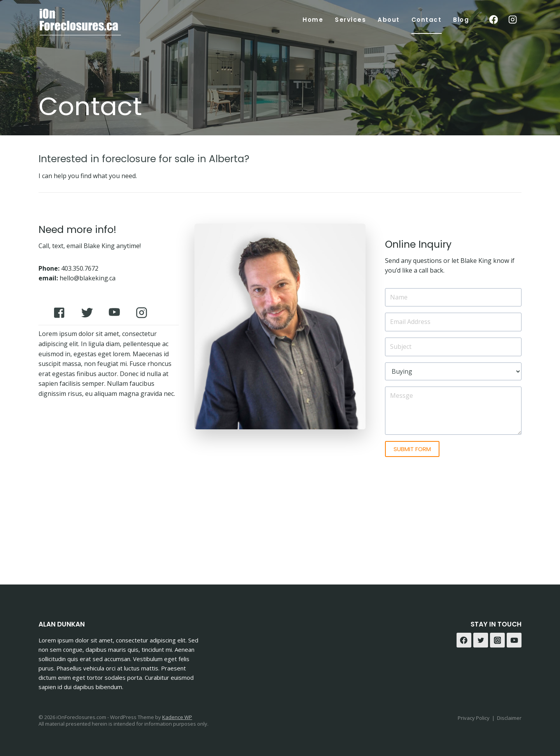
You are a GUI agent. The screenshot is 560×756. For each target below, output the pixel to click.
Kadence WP (177, 717)
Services (350, 20)
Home (313, 20)
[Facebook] (493, 20)
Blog (461, 20)
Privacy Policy (474, 718)
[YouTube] (514, 640)
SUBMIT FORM (412, 449)
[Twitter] (481, 640)
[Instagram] (513, 20)
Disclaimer (509, 718)
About (389, 20)
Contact (427, 20)
